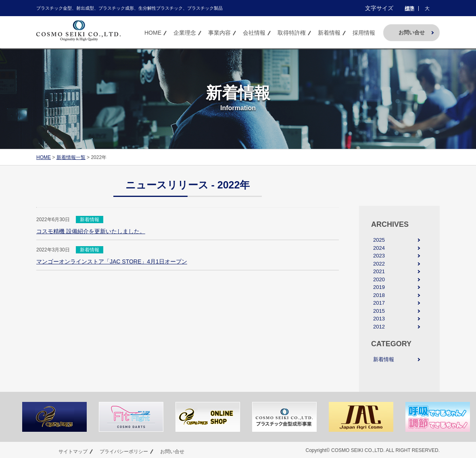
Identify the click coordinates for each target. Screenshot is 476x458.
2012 (379, 327)
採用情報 (364, 33)
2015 (379, 311)
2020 (379, 279)
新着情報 (329, 33)
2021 (379, 271)
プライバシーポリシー (124, 452)
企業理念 (185, 33)
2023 (379, 256)
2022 (379, 264)
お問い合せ (412, 32)
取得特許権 (292, 33)
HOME (153, 33)
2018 (379, 295)
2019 (379, 287)
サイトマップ (73, 452)
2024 (379, 248)
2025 (379, 240)
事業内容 (219, 33)
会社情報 (254, 33)
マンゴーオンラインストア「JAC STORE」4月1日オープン (112, 261)
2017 (379, 303)
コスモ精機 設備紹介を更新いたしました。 (91, 231)
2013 (379, 319)
